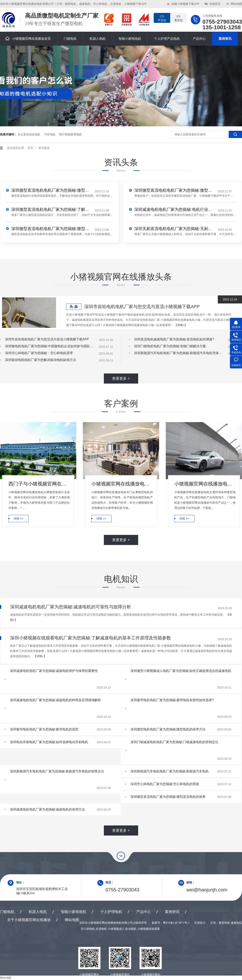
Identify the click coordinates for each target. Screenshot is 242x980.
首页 (31, 148)
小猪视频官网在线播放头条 (121, 277)
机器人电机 (98, 39)
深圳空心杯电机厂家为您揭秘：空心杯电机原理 (39, 353)
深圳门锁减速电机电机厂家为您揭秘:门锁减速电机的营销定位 (174, 742)
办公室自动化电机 (29, 134)
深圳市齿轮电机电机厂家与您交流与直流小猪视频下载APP (142, 307)
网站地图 (236, 4)
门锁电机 (70, 39)
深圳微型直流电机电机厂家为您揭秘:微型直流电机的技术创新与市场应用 (52, 229)
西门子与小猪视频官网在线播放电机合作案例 (39, 484)
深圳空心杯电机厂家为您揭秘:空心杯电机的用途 (165, 784)
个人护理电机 (111, 912)
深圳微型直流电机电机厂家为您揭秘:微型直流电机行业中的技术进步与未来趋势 (52, 190)
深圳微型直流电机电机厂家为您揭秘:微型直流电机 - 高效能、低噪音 (175, 190)
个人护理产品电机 (167, 39)
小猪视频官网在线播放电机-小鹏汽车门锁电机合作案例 (205, 484)
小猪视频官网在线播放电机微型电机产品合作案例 (122, 484)
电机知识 (121, 579)
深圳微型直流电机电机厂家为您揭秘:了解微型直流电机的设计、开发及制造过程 (52, 209)
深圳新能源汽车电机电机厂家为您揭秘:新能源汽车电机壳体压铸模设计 (178, 353)
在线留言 (215, 4)
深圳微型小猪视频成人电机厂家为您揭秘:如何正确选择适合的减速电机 (181, 671)
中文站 (162, 18)
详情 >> (18, 519)
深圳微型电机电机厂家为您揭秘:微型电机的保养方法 (168, 729)
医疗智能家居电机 (71, 134)
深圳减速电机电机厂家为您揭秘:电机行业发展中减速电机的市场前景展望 (175, 209)
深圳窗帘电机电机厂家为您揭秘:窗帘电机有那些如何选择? (172, 700)
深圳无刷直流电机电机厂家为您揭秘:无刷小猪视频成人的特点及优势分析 (175, 229)
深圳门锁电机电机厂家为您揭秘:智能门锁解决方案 (170, 346)
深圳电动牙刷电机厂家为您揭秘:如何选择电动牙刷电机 (49, 742)
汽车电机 (50, 134)
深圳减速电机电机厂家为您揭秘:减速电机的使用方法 (47, 809)
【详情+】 (181, 325)
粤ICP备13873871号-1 (176, 923)
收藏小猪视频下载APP (185, 4)
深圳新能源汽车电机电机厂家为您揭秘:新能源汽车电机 (170, 771)
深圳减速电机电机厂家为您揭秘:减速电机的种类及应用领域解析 (55, 700)
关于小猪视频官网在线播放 (29, 920)
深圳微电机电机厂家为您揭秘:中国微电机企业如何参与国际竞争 (49, 346)
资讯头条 (121, 162)
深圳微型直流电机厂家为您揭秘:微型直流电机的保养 (168, 797)
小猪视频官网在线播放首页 (28, 38)
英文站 (178, 18)
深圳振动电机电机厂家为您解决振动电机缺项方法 (41, 360)
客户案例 (121, 403)
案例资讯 (225, 39)
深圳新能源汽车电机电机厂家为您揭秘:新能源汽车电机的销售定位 (57, 771)
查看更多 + (121, 379)
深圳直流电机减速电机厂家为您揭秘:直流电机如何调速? (174, 339)
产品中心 (199, 39)
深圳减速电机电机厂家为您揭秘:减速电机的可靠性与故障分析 (71, 607)
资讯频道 (44, 148)
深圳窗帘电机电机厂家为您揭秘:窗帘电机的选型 (44, 729)
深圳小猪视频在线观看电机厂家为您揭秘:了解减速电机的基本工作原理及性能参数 (91, 638)
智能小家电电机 (130, 39)
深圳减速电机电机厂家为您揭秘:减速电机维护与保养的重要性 (54, 671)
